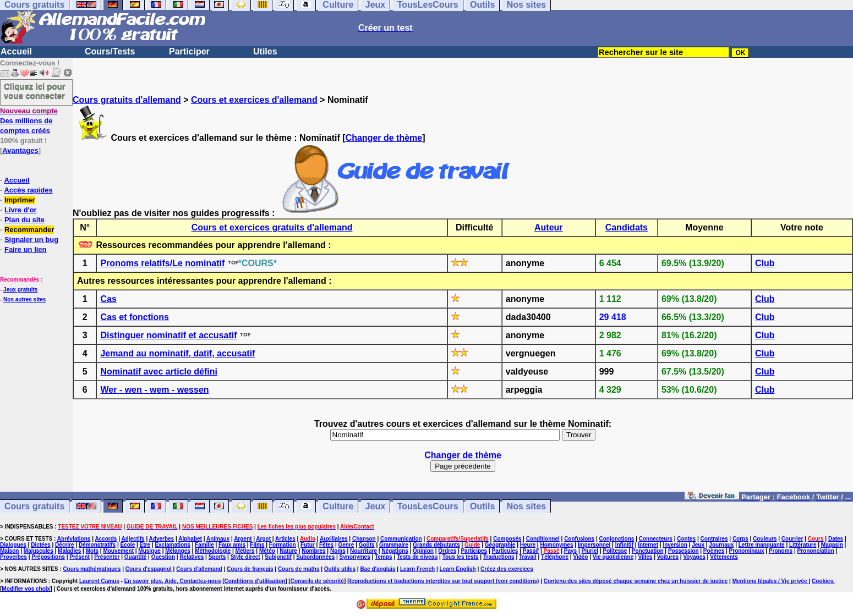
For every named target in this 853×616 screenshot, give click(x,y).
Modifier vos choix (26, 589)
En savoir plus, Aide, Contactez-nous (173, 581)
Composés (507, 539)
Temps (384, 557)
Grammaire (394, 545)
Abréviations (74, 539)
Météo (267, 551)
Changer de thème (384, 138)
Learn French (417, 569)
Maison (9, 551)
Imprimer (20, 200)
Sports (217, 557)
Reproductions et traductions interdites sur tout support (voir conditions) (443, 581)
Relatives (192, 557)
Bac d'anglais (378, 569)
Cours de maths (299, 569)
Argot (263, 539)
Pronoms (781, 551)
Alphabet (190, 539)
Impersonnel (594, 545)
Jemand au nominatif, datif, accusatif (177, 353)
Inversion (675, 545)
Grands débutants (436, 545)
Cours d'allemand (199, 569)
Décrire (64, 545)
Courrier (792, 539)
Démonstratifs (97, 545)
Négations (395, 551)
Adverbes (162, 539)
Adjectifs (133, 539)
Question (163, 557)
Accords (106, 539)
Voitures (668, 557)
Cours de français (250, 569)
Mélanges (178, 551)
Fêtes (326, 545)
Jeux (375, 506)
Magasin (832, 545)
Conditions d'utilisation (255, 581)
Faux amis (232, 545)
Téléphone (555, 557)
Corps (740, 539)
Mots (92, 551)
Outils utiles (340, 569)
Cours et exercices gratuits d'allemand (272, 227)
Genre (346, 545)
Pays (570, 551)
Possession (684, 551)
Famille (204, 545)
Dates (836, 539)
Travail (528, 557)
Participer (189, 51)
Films (257, 545)
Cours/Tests (110, 51)
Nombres (313, 551)
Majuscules (39, 551)
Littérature (803, 545)
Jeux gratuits (20, 290)
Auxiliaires (334, 539)
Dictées (41, 545)
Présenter (107, 557)
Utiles (265, 51)
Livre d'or (21, 210)
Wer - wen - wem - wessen (154, 390)
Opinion (423, 551)
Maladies (69, 551)
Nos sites (526, 506)
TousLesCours (428, 506)
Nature (288, 551)
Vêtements (724, 557)
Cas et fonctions (134, 317)
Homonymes (556, 545)
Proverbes (13, 557)
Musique (149, 551)
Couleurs (765, 539)
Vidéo (580, 557)
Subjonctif (278, 557)
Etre (145, 545)
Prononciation (816, 551)
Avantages (20, 150)
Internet (648, 545)
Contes (686, 539)
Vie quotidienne (613, 557)
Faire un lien (26, 249)
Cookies (822, 581)
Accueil (16, 51)
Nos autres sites (24, 299)
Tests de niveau (417, 557)
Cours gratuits (34, 506)
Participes (474, 551)
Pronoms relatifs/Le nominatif (162, 263)
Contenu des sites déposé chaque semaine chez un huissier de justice (636, 581)
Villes (645, 557)
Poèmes (714, 551)
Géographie (500, 545)
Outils (482, 506)
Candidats (627, 227)
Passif (531, 551)
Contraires (714, 539)
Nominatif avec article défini (159, 372)
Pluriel (590, 551)
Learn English (458, 569)
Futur (308, 545)
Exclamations (172, 545)
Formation (283, 545)
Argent (243, 539)
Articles (285, 539)
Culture (338, 506)
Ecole (128, 545)
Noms (338, 551)
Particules (505, 551)
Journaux (721, 545)
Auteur (549, 227)
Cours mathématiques (92, 569)
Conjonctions (617, 539)
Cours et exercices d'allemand (254, 100)
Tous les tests (461, 557)
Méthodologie (213, 551)
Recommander (29, 230)
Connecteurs (656, 539)
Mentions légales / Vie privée (771, 581)
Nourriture (363, 551)
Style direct (245, 557)
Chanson (364, 539)
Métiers (245, 551)
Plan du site (24, 220)
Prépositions (48, 557)
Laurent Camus (99, 581)
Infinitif (624, 545)
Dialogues (13, 545)
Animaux (218, 539)
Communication (401, 539)
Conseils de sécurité (317, 581)
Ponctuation (648, 551)
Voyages (694, 557)
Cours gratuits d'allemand (127, 100)
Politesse (615, 551)
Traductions (499, 557)
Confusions (579, 539)
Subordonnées (315, 557)
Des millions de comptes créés (29, 121)
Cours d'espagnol (149, 569)
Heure (528, 545)
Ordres (447, 551)
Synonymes (355, 557)
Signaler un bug (31, 240)
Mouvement (118, 551)
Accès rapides (28, 190)
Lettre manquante (762, 545)
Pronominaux (747, 551)
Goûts (367, 545)
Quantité (136, 557)
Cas (108, 299)
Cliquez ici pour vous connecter (35, 91)
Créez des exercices (507, 569)
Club (765, 263)
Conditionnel (543, 539)
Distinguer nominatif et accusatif (168, 335)
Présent (80, 557)
